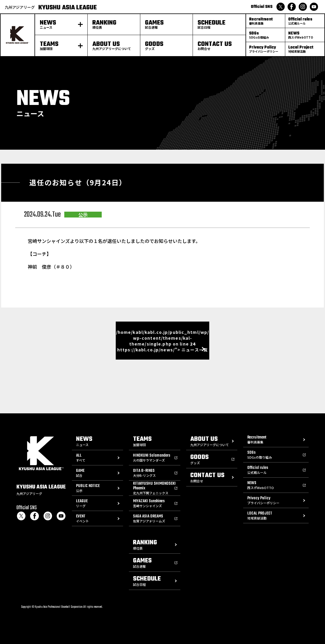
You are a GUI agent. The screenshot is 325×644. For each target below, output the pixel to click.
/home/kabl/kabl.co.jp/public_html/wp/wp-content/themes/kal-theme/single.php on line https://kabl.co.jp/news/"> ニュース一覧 (162, 341)
